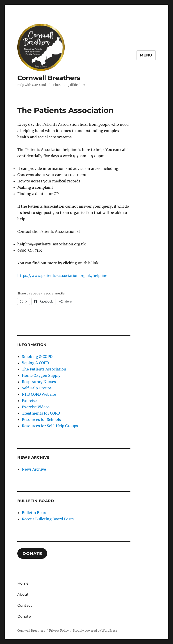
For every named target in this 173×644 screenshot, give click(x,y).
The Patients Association (44, 369)
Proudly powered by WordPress (95, 631)
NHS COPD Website (39, 394)
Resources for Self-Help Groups (50, 426)
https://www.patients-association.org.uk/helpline (62, 276)
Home (23, 583)
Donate (24, 616)
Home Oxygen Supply (41, 375)
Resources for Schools (41, 420)
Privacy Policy (59, 631)
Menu (146, 55)
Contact (25, 605)
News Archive (34, 469)
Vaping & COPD (35, 363)
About (23, 594)
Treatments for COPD (41, 413)
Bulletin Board (35, 513)
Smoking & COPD (37, 357)
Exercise (29, 401)
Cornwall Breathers (49, 78)
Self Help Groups (37, 388)
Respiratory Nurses (39, 382)
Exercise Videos (36, 407)
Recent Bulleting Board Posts (48, 519)
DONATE (32, 554)
